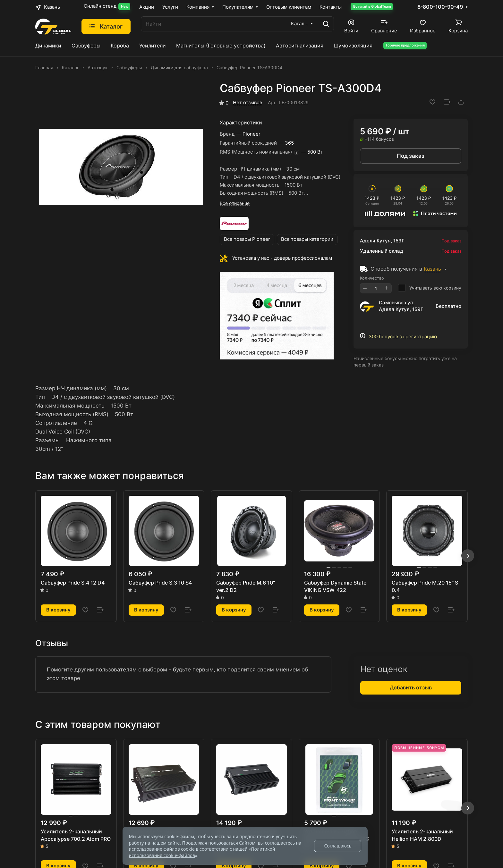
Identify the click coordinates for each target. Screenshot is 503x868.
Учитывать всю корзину (430, 288)
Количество (372, 278)
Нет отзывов (247, 103)
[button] (468, 556)
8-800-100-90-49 (440, 7)
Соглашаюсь (338, 846)
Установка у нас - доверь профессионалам (282, 258)
